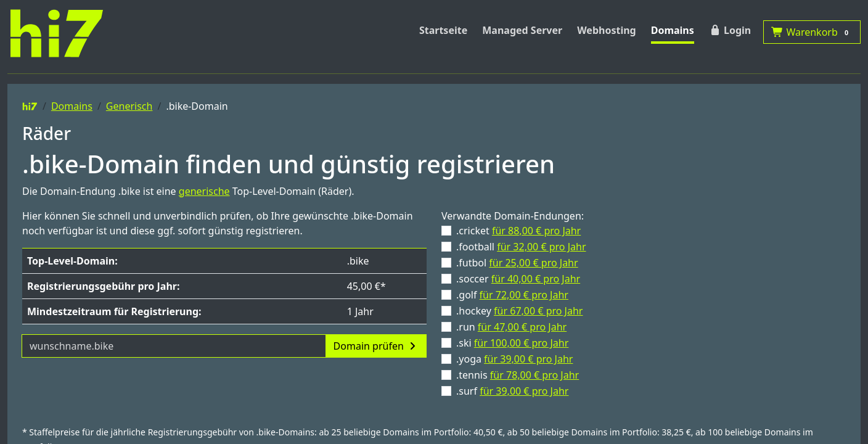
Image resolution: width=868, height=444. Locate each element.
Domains (673, 30)
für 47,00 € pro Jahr (522, 327)
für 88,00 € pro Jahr (536, 231)
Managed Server (522, 30)
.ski (512, 343)
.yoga (514, 359)
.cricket (518, 231)
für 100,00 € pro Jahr (522, 343)
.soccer (518, 279)
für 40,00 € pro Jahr (536, 279)
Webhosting (607, 30)
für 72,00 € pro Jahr (524, 295)
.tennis (518, 375)
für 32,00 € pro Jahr (541, 247)
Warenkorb (812, 32)
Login (730, 30)
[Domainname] (174, 346)
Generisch (129, 106)
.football (521, 247)
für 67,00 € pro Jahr (538, 311)
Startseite (443, 30)
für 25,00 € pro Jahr (533, 263)
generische (204, 191)
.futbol (517, 263)
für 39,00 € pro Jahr (528, 359)
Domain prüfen (376, 346)
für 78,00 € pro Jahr (534, 375)
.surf (512, 391)
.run (511, 327)
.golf (512, 295)
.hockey (519, 311)
